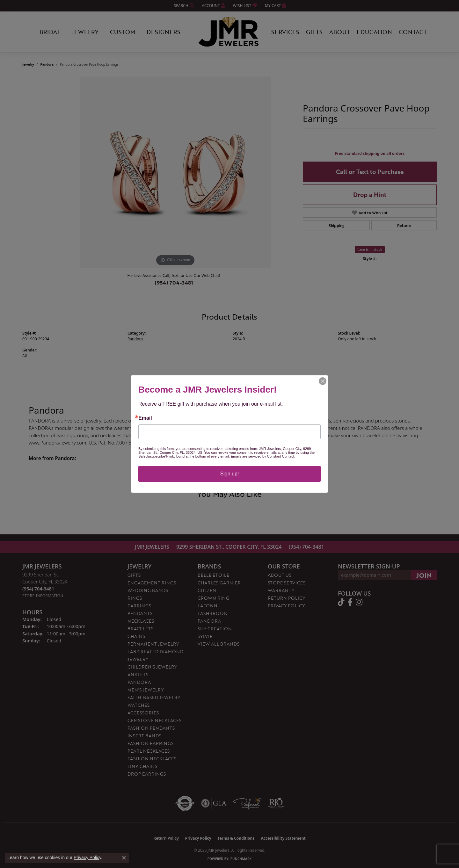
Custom (123, 32)
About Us (280, 575)
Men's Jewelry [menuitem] (146, 690)
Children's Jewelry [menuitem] (152, 667)
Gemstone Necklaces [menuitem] (154, 720)
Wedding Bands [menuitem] (148, 590)
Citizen (207, 590)
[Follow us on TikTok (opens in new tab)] (341, 602)
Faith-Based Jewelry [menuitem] (154, 697)
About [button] (340, 32)
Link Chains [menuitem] (142, 766)
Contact (413, 32)
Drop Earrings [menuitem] (147, 774)
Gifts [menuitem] (134, 575)
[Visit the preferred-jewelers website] (247, 803)
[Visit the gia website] (214, 803)
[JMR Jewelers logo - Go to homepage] (229, 32)
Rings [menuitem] (135, 598)
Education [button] (374, 32)
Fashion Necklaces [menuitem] (152, 759)
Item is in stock (370, 249)
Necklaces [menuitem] (141, 621)
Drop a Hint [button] (370, 195)
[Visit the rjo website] (276, 803)
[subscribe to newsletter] (424, 575)
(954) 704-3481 (174, 283)
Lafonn (208, 606)
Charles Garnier (219, 583)
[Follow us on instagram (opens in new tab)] (359, 602)
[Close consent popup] (124, 858)
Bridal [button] (50, 32)
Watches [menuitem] (138, 705)
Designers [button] (164, 32)
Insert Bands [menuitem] (144, 736)
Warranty (281, 590)
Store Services (287, 583)
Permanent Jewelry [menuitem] (153, 644)
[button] (184, 6)
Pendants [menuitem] (140, 613)
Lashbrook (212, 613)
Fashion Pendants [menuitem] (151, 728)
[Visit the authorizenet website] (185, 803)
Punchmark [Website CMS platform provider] (241, 859)
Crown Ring (213, 598)
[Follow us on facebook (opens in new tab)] (350, 602)
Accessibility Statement (283, 838)
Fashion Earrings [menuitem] (150, 743)
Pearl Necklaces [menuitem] (149, 751)
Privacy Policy (286, 606)
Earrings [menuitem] (139, 606)
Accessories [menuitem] (143, 713)
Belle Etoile (213, 575)
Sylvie (205, 636)
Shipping (336, 225)
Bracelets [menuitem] (140, 629)
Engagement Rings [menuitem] (152, 583)
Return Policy (286, 598)
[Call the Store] (38, 589)
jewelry (28, 64)
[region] (175, 172)
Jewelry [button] (85, 32)
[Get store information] (43, 596)
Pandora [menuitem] (139, 682)
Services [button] (285, 32)
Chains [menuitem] (136, 636)
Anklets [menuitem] (138, 674)
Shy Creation (215, 629)
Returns (404, 225)
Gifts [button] (314, 32)
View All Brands (219, 644)
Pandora (47, 64)
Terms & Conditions (236, 838)
